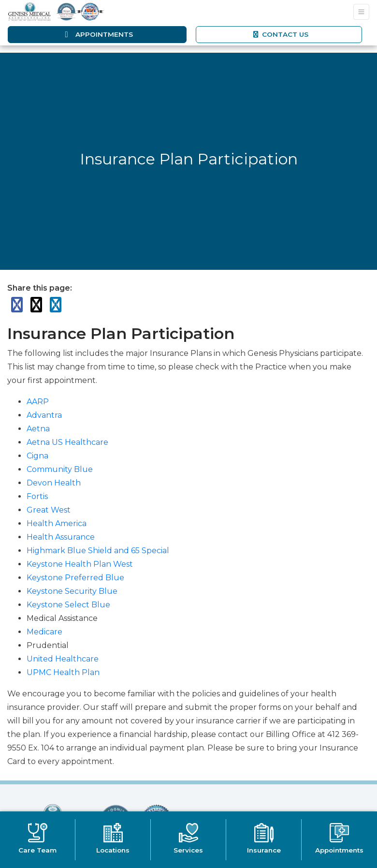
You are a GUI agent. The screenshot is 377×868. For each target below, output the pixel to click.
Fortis (37, 496)
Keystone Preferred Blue (75, 578)
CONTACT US (280, 34)
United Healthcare (63, 659)
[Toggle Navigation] (361, 12)
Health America (57, 523)
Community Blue (60, 469)
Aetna (38, 429)
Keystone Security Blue (72, 591)
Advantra (44, 415)
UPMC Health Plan (63, 672)
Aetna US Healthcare (67, 442)
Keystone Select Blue (68, 605)
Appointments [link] (97, 34)
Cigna (37, 456)
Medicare (44, 632)
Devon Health (54, 483)
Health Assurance (61, 537)
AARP (38, 402)
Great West (49, 510)
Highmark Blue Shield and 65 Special (98, 551)
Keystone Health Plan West (80, 564)
